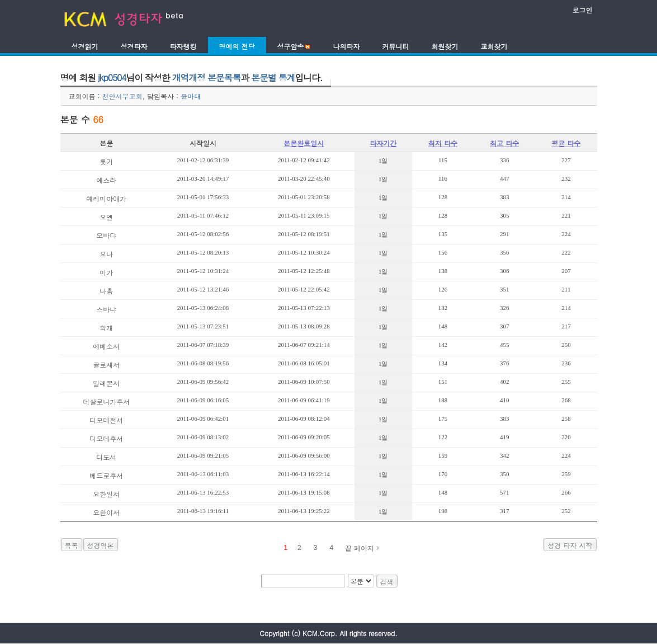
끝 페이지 (359, 548)
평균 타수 (566, 143)
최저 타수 (443, 143)
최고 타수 (504, 143)
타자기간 (383, 143)
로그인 (583, 10)
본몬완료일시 (304, 143)
